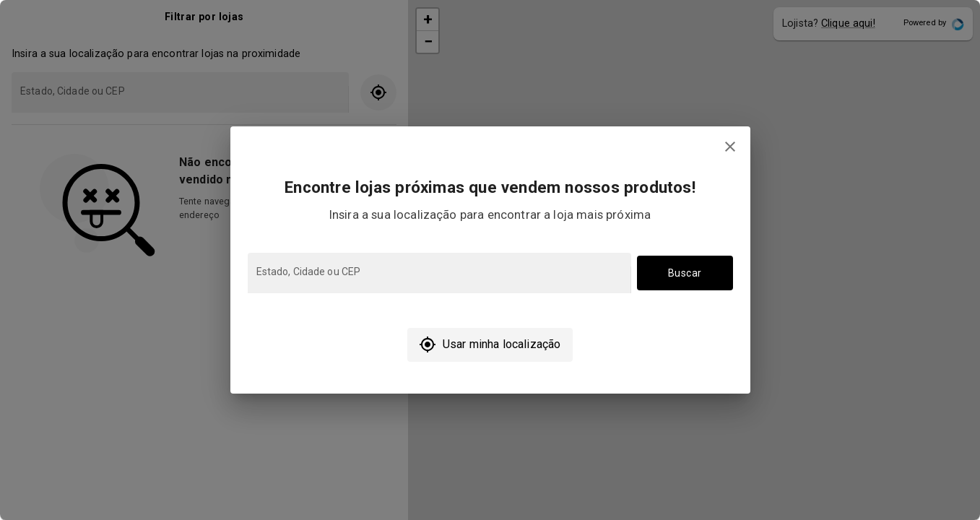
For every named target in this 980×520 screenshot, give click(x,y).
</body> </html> (490, 260)
